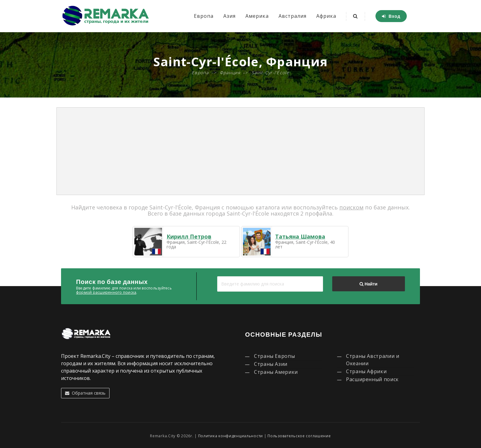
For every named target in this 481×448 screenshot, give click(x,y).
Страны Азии (271, 364)
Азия (229, 16)
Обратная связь (85, 393)
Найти (368, 284)
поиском (351, 207)
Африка (326, 16)
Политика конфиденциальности (231, 436)
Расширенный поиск (372, 379)
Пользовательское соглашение (299, 436)
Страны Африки (366, 371)
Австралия (292, 16)
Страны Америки (276, 372)
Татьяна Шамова (300, 236)
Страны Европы (274, 356)
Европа (204, 16)
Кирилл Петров (189, 236)
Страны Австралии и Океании (373, 360)
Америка (257, 16)
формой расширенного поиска (106, 292)
